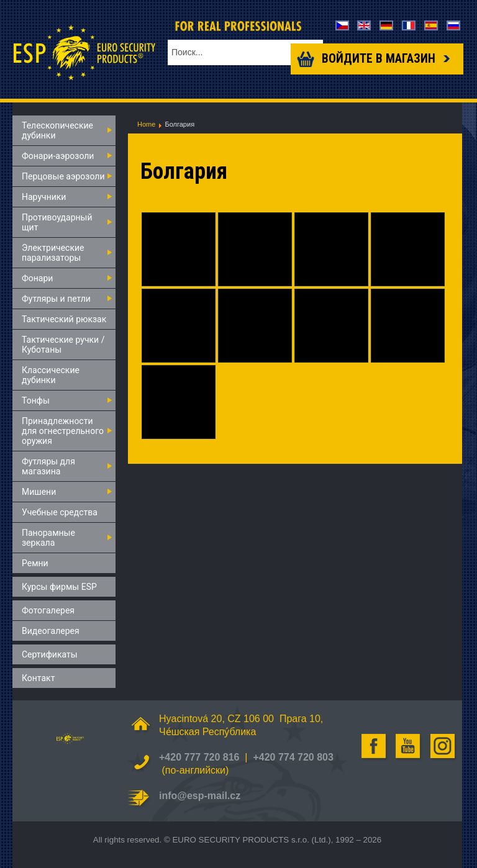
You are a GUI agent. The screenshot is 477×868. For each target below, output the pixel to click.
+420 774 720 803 (293, 757)
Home (146, 124)
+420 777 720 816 (199, 757)
